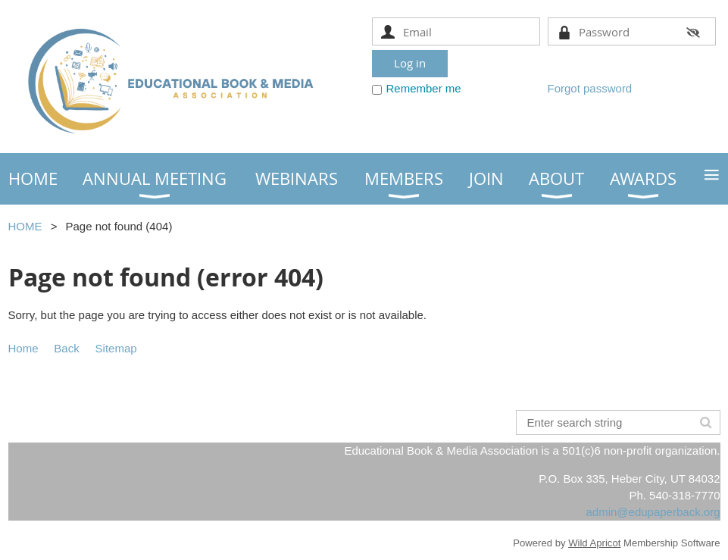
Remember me (424, 88)
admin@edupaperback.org (653, 512)
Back (66, 348)
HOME (25, 226)
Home (23, 348)
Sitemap (116, 348)
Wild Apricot (594, 543)
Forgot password (590, 88)
